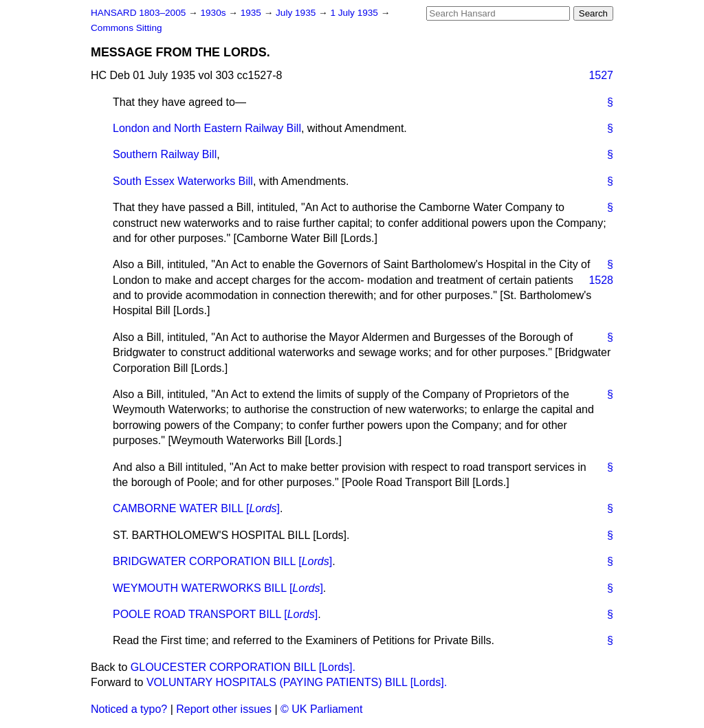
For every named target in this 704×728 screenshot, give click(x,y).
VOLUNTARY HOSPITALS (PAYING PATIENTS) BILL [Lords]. (297, 682)
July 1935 (297, 13)
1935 (252, 13)
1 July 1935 (355, 13)
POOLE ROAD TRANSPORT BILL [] (215, 614)
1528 (601, 280)
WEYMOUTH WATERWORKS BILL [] (218, 588)
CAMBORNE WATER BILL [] (196, 508)
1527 (601, 75)
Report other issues (224, 709)
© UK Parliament (321, 709)
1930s (214, 13)
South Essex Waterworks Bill (183, 181)
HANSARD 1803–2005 (138, 13)
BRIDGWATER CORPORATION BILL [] (222, 561)
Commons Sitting (126, 28)
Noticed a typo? (129, 709)
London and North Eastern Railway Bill (207, 128)
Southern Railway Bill (165, 154)
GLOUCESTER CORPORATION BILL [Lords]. (243, 667)
